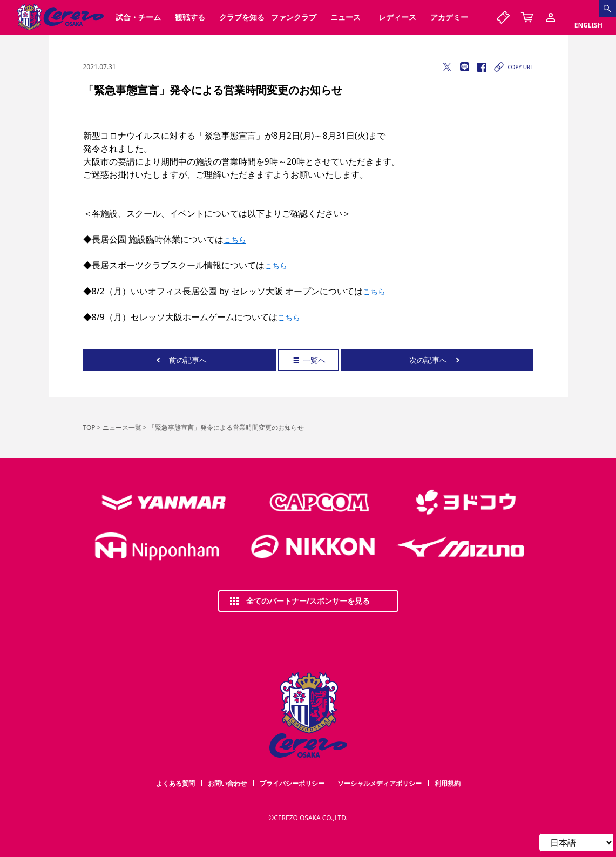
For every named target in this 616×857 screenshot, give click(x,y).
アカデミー (449, 17)
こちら (235, 239)
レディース (397, 17)
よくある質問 (175, 783)
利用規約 (448, 783)
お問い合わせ (227, 783)
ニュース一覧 (122, 427)
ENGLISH (588, 25)
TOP (89, 427)
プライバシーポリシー (292, 783)
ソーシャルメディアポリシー (380, 783)
